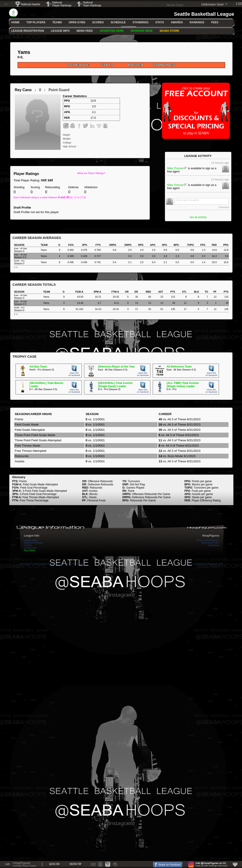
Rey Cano (23, 90)
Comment (223, 207)
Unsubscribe (30, 548)
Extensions (214, 545)
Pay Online (30, 550)
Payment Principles (34, 543)
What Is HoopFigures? (208, 540)
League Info (32, 536)
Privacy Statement (195, 564)
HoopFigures (211, 536)
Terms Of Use (215, 564)
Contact (28, 545)
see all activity (198, 217)
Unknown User (213, 4)
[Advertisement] (121, 336)
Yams (24, 52)
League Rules (31, 540)
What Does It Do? (210, 543)
